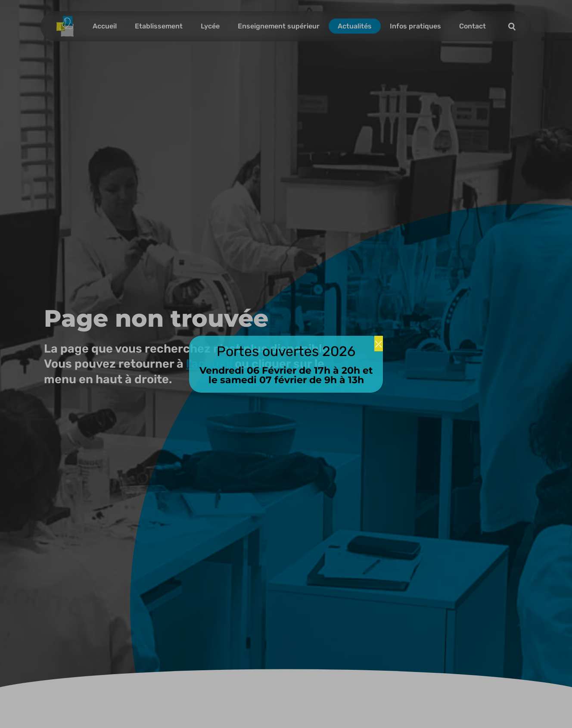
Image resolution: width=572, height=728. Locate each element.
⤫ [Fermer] (379, 344)
